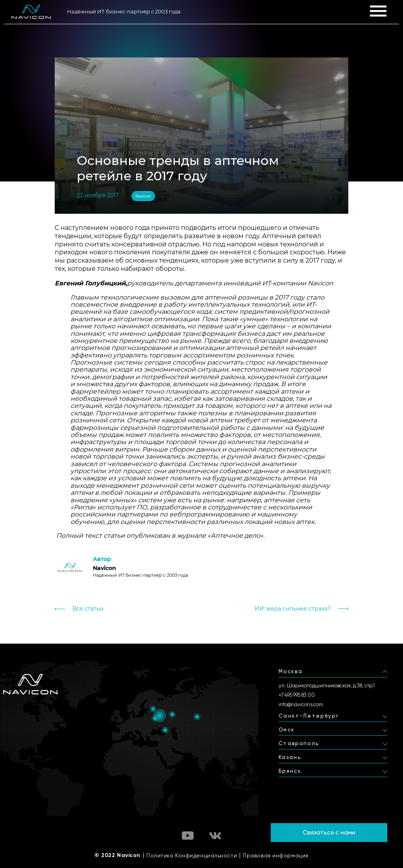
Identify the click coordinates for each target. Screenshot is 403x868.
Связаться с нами (329, 832)
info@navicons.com (301, 704)
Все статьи (88, 609)
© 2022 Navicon (117, 855)
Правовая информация (276, 855)
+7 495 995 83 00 (297, 695)
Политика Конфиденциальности (192, 855)
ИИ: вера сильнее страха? (293, 609)
